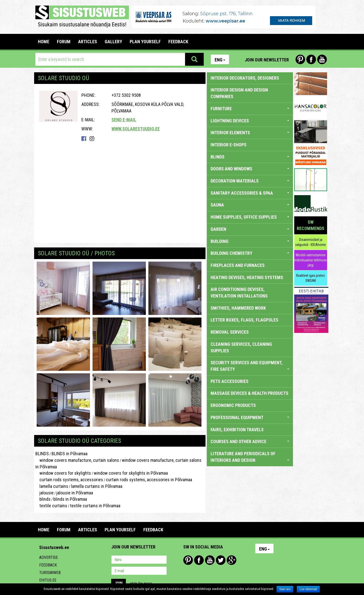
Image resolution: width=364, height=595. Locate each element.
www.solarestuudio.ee (136, 129)
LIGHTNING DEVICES (250, 121)
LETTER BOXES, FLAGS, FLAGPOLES (244, 320)
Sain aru (285, 589)
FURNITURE (250, 109)
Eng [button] (220, 60)
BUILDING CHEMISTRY (250, 253)
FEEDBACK (178, 42)
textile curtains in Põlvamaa (95, 506)
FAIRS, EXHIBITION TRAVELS (237, 430)
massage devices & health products (249, 393)
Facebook (311, 59)
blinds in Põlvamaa (70, 499)
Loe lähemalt (308, 589)
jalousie (44, 493)
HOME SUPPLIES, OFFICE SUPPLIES (250, 217)
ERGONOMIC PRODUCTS (233, 405)
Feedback (48, 565)
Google (232, 560)
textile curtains (51, 506)
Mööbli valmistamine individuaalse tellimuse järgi (311, 260)
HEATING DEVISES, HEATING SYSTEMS (247, 277)
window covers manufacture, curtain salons (77, 460)
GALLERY (113, 42)
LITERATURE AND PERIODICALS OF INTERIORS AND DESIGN (250, 457)
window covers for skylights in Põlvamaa (131, 473)
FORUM (64, 42)
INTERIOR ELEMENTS (250, 133)
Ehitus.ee (48, 580)
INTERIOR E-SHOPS (229, 145)
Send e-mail (124, 120)
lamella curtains (52, 486)
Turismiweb (50, 573)
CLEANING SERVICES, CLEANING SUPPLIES (241, 347)
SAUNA (250, 205)
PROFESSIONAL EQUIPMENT (250, 417)
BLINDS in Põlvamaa (70, 454)
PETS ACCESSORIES (230, 381)
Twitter (221, 560)
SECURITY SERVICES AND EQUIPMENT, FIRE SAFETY (250, 366)
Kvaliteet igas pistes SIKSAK (311, 278)
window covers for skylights (63, 473)
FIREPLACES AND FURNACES (238, 265)
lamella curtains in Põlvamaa (97, 486)
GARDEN (250, 229)
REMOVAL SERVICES (230, 332)
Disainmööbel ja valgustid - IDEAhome (311, 242)
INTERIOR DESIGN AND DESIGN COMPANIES (239, 93)
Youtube (322, 59)
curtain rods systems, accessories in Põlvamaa (149, 480)
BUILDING (250, 241)
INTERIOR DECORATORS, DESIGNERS (245, 78)
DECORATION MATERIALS (250, 181)
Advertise (49, 557)
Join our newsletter (267, 60)
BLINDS (42, 454)
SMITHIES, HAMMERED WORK (238, 308)
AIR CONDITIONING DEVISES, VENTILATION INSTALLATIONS (239, 293)
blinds (43, 499)
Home (44, 42)
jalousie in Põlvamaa (75, 493)
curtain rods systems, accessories (69, 480)
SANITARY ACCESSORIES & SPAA (250, 193)
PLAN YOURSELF (145, 42)
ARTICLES (88, 42)
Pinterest (300, 59)
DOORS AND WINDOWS (250, 169)
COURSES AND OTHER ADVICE (250, 441)
